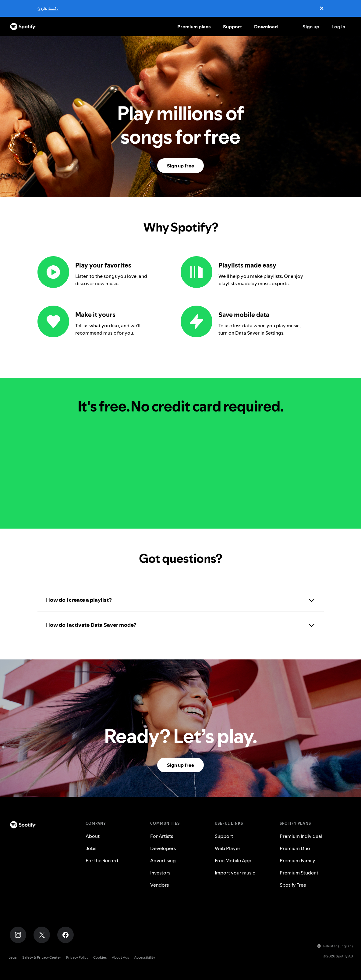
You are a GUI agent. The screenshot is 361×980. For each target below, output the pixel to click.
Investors (160, 873)
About (93, 836)
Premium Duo (295, 848)
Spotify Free (293, 885)
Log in (338, 27)
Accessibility (145, 957)
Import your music (235, 873)
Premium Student (299, 873)
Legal (13, 957)
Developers (163, 848)
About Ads (120, 957)
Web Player (228, 848)
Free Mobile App (233, 860)
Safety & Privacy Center (42, 957)
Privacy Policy (77, 957)
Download (266, 27)
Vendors (159, 885)
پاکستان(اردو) (48, 8)
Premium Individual (301, 836)
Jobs (91, 848)
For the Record (102, 860)
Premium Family (297, 860)
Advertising (163, 860)
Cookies (100, 957)
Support (232, 27)
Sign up (311, 27)
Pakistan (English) (335, 946)
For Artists (162, 836)
